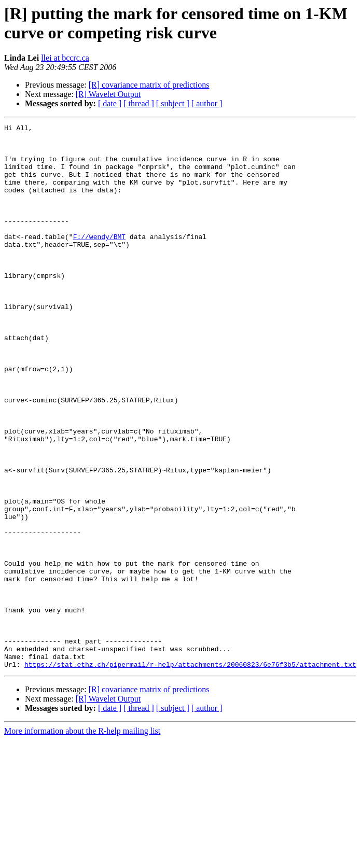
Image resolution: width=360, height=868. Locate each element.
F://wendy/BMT (99, 260)
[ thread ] (139, 103)
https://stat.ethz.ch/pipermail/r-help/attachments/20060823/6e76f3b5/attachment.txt (190, 773)
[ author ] (207, 103)
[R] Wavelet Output (108, 94)
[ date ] (110, 103)
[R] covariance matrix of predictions (149, 85)
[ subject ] (173, 103)
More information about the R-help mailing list (82, 840)
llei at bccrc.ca (65, 58)
